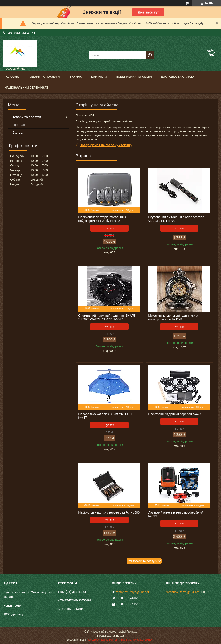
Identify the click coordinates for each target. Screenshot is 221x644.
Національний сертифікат (26, 88)
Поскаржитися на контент (103, 640)
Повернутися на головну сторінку (106, 145)
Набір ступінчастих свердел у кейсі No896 (109, 512)
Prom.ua (132, 632)
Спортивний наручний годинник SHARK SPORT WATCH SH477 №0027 (107, 317)
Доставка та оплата (178, 77)
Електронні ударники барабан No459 (175, 414)
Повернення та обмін (134, 77)
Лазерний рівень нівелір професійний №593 (176, 514)
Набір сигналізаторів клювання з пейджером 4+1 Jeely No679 (102, 219)
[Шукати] (150, 55)
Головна (12, 77)
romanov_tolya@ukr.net (132, 592)
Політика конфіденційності (138, 640)
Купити (109, 228)
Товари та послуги (44, 77)
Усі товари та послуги (143, 561)
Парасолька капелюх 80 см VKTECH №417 (105, 416)
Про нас (75, 77)
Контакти (99, 77)
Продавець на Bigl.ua (110, 636)
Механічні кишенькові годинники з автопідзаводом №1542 (173, 317)
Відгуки (18, 132)
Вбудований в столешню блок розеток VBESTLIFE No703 (176, 219)
